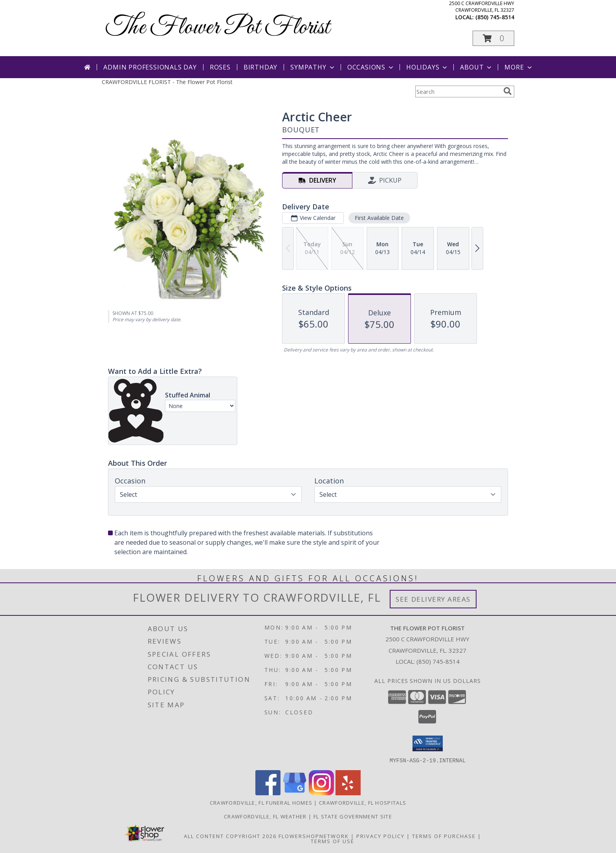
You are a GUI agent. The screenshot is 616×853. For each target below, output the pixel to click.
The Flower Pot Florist (218, 28)
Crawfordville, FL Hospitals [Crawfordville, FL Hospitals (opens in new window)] (363, 802)
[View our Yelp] (348, 793)
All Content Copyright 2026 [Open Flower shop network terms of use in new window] (230, 836)
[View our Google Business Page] (295, 793)
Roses (220, 67)
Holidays (427, 67)
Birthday (260, 67)
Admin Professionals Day (150, 67)
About (477, 67)
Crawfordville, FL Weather (265, 816)
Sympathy (313, 67)
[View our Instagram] (321, 793)
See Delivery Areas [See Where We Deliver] (433, 599)
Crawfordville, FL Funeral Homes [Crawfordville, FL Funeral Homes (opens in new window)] (261, 802)
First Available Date (379, 218)
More (519, 67)
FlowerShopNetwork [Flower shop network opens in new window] (314, 836)
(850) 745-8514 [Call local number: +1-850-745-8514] (495, 17)
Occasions (371, 67)
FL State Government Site (353, 816)
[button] (493, 38)
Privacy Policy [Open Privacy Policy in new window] (380, 836)
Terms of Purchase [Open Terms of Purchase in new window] (444, 836)
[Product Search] (458, 92)
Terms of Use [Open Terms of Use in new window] (333, 841)
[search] (508, 91)
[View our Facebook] (268, 793)
